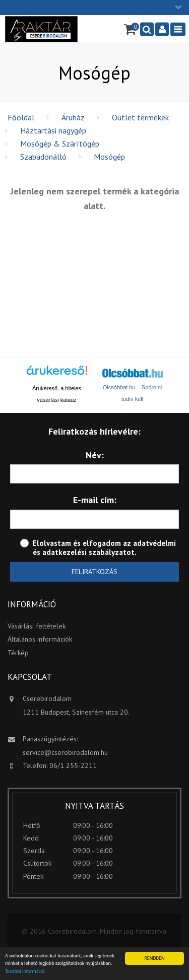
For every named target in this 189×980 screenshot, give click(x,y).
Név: (95, 455)
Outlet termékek (140, 117)
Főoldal (21, 117)
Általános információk (40, 639)
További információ (25, 971)
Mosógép (109, 157)
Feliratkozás (94, 572)
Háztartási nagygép (53, 130)
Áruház (73, 117)
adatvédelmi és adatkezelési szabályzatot (104, 548)
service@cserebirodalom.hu (65, 752)
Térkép (18, 653)
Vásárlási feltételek (37, 626)
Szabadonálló (43, 157)
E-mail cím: (95, 500)
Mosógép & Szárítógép (60, 144)
